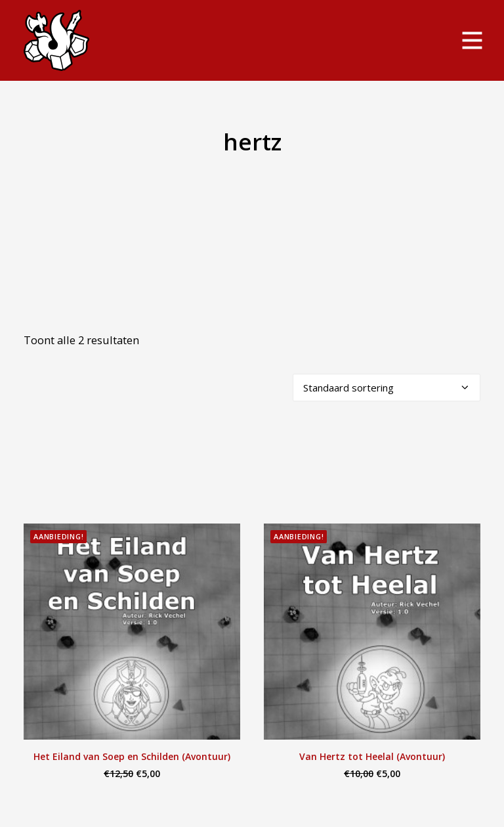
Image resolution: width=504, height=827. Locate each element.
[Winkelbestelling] (387, 388)
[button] (132, 632)
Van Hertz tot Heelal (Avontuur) (372, 756)
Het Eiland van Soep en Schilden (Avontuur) (132, 756)
